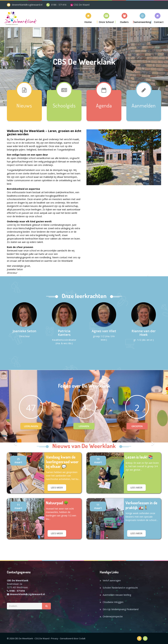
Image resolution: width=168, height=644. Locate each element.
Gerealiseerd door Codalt (73, 638)
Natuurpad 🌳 (57, 503)
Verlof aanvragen (112, 580)
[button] (106, 18)
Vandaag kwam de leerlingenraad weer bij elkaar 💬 (62, 462)
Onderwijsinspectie (113, 616)
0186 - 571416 (59, 5)
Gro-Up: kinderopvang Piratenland (121, 609)
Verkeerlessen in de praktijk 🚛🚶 (141, 505)
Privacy (55, 638)
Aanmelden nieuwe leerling (117, 595)
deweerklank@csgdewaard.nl (27, 5)
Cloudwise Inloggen (113, 602)
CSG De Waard (80, 5)
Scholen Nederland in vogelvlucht (120, 588)
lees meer (57, 488)
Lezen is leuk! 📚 (139, 457)
